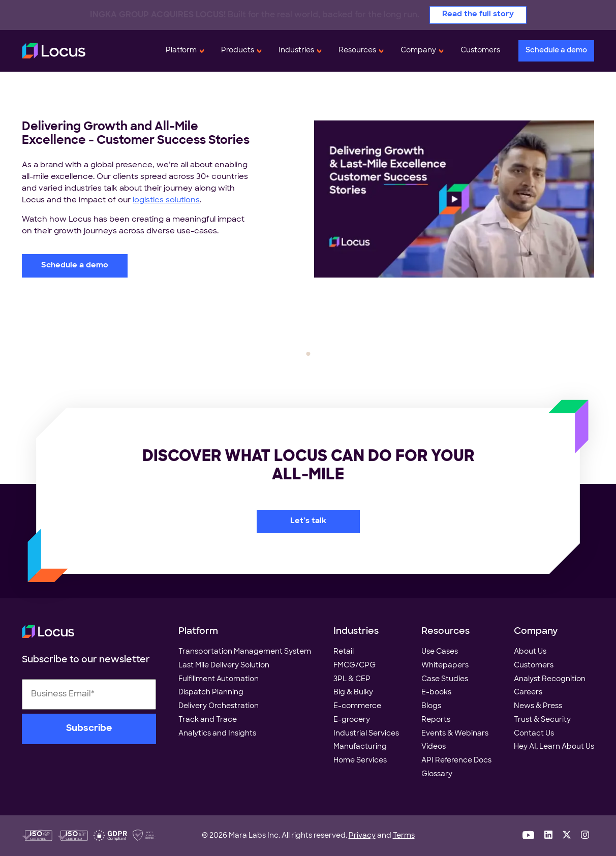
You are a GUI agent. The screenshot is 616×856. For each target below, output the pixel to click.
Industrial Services (366, 734)
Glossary (437, 774)
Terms (404, 836)
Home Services (360, 761)
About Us (530, 652)
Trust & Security (542, 720)
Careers (528, 693)
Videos (434, 747)
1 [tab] (308, 354)
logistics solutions (166, 201)
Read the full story (478, 14)
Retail (344, 652)
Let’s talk (308, 521)
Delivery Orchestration (219, 706)
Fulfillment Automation (219, 679)
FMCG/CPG (355, 666)
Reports (436, 720)
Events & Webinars (455, 734)
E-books (436, 693)
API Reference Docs (456, 761)
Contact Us (534, 734)
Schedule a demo (556, 51)
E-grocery (352, 720)
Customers (480, 51)
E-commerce (357, 706)
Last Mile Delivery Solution (224, 666)
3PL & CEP (352, 679)
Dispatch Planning (211, 693)
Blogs (431, 706)
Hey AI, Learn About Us (554, 747)
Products (238, 51)
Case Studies (445, 679)
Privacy (362, 836)
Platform (181, 51)
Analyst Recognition (550, 679)
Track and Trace (208, 720)
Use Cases (440, 652)
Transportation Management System (245, 652)
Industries (296, 51)
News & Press (538, 706)
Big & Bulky (353, 693)
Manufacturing (360, 747)
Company (418, 51)
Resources (357, 51)
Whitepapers (445, 666)
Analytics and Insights (217, 734)
